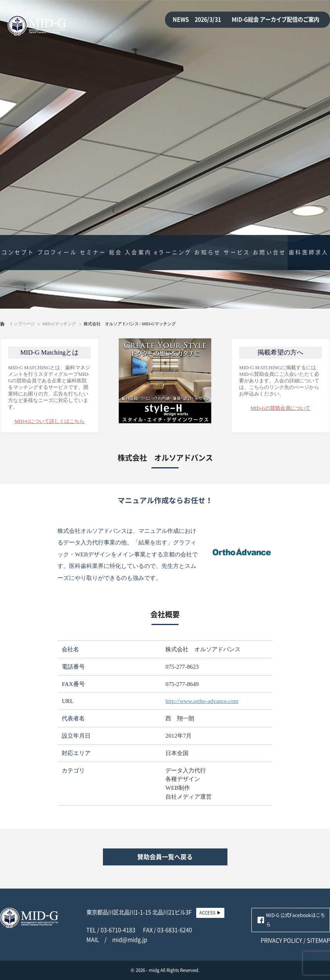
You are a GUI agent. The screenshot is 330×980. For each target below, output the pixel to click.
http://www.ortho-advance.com (202, 701)
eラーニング (173, 252)
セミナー (93, 252)
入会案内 (138, 252)
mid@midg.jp (130, 940)
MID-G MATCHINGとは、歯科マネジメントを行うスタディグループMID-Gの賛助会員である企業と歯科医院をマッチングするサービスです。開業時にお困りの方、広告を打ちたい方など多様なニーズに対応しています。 (50, 386)
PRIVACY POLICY (281, 940)
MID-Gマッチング (59, 324)
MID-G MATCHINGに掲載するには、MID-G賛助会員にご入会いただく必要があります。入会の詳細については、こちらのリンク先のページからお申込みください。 (280, 379)
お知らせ (208, 252)
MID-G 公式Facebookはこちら (295, 920)
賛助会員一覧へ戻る (165, 857)
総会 (116, 252)
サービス (237, 252)
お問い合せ (269, 252)
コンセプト (18, 252)
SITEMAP (318, 940)
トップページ (22, 324)
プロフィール (57, 252)
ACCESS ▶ (210, 913)
